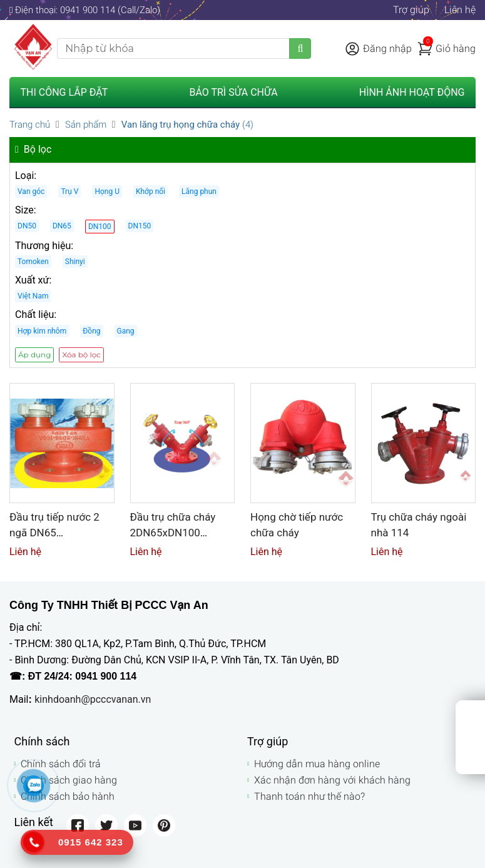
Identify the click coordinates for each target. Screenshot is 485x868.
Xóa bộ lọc (81, 355)
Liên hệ (460, 10)
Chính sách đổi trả (61, 764)
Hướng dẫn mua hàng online (317, 764)
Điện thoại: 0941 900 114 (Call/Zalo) (85, 10)
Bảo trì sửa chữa (233, 92)
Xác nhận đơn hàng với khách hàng (332, 780)
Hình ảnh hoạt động (412, 92)
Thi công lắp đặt (64, 92)
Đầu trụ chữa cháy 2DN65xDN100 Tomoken (173, 532)
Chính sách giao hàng (69, 780)
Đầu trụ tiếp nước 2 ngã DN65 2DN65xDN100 (54, 532)
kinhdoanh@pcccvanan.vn (93, 699)
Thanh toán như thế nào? (309, 796)
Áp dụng (34, 355)
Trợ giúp (411, 10)
